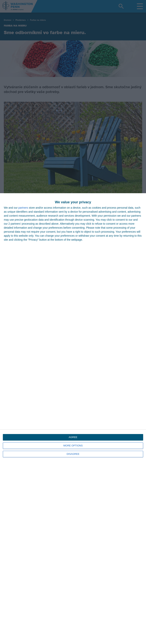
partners (23, 208)
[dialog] (73, 419)
